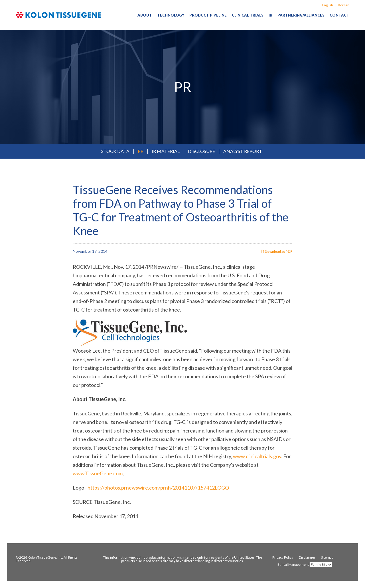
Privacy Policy (283, 557)
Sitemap (327, 557)
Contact (339, 15)
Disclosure (201, 151)
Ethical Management (293, 565)
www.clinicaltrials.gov (257, 456)
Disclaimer (307, 557)
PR (141, 151)
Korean (344, 5)
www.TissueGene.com (98, 473)
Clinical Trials (248, 15)
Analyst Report (243, 151)
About (145, 15)
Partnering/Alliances (301, 15)
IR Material (166, 151)
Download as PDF (276, 251)
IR (270, 15)
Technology (171, 15)
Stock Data (115, 151)
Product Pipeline (208, 15)
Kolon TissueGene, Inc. (45, 557)
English (328, 5)
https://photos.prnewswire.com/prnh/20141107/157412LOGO (158, 488)
